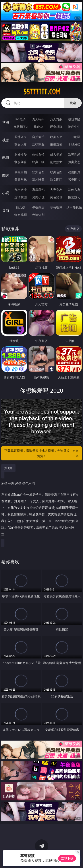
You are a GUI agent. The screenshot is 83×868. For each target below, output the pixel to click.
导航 (6, 210)
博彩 (6, 122)
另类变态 (74, 162)
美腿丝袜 (21, 179)
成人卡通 (56, 154)
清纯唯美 (38, 179)
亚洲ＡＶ (21, 137)
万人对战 (56, 119)
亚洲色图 (38, 172)
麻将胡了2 (21, 127)
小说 (6, 193)
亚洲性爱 (21, 154)
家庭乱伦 (38, 190)
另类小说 (38, 197)
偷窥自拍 (21, 172)
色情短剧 (38, 215)
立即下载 (67, 858)
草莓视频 (56, 207)
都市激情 (21, 190)
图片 (6, 175)
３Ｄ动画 (74, 137)
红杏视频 (21, 215)
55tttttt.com (42, 92)
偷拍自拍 (38, 154)
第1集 (8, 468)
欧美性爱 (74, 154)
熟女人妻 (21, 144)
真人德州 (38, 119)
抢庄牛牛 (74, 127)
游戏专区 (74, 119)
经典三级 (38, 162)
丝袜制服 (38, 144)
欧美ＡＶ (56, 137)
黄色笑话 (56, 197)
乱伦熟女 (56, 162)
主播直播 (56, 144)
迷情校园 (21, 197)
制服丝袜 (21, 162)
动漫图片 (74, 172)
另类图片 (74, 179)
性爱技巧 (74, 197)
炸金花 (38, 127)
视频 (6, 140)
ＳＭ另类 (74, 144)
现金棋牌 (56, 127)
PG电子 (20, 119)
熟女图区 (56, 179)
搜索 (73, 103)
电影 (6, 158)
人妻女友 (56, 190)
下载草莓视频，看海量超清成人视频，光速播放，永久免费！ (42, 454)
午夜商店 (38, 207)
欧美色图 (56, 172)
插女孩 (21, 207)
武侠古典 (74, 190)
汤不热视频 (74, 207)
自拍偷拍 (38, 137)
